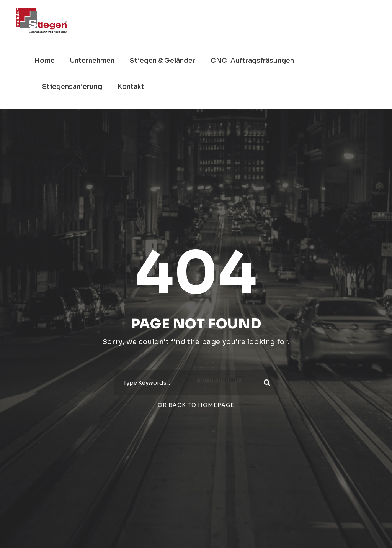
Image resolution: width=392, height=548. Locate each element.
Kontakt (131, 87)
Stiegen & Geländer (163, 61)
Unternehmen (92, 61)
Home (45, 61)
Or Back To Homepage (196, 405)
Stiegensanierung (72, 87)
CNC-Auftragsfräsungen (252, 61)
